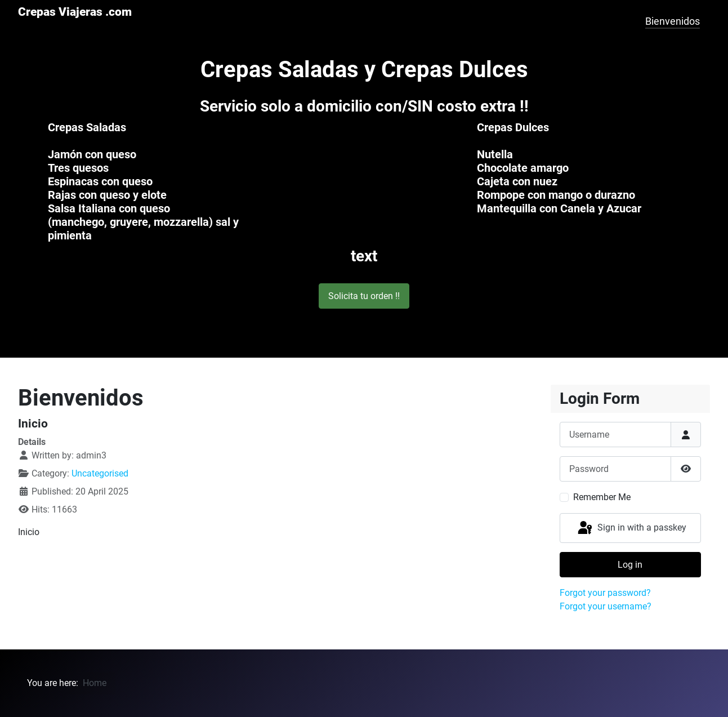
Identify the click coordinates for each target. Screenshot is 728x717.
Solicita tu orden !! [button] (364, 296)
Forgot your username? (606, 606)
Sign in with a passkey (631, 528)
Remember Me (602, 497)
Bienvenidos (673, 21)
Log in (630, 565)
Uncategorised (100, 473)
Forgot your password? (605, 593)
